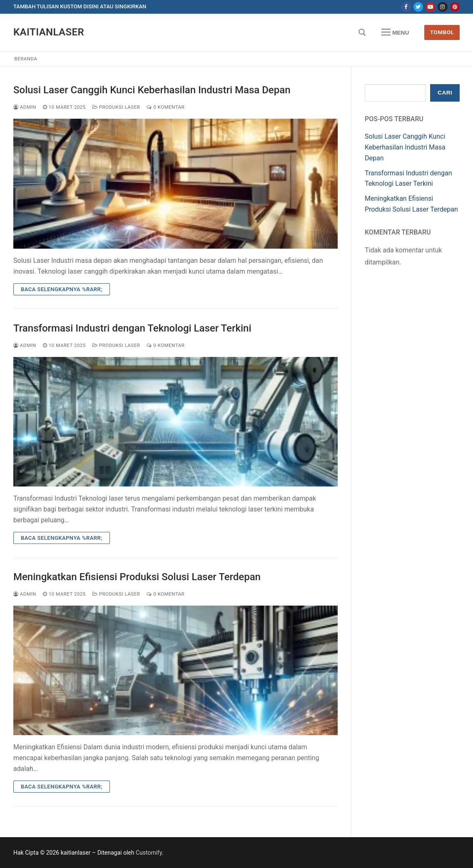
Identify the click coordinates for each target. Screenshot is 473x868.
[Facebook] (406, 7)
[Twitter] (418, 7)
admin (25, 107)
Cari (445, 93)
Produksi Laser (116, 107)
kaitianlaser (49, 32)
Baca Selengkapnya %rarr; (62, 289)
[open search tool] (362, 32)
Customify (149, 853)
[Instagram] (442, 7)
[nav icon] (395, 32)
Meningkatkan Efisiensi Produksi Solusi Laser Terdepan (137, 577)
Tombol (442, 32)
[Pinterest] (455, 7)
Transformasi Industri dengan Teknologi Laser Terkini (132, 328)
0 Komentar (166, 107)
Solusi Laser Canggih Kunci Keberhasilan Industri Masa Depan (152, 90)
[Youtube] (430, 7)
